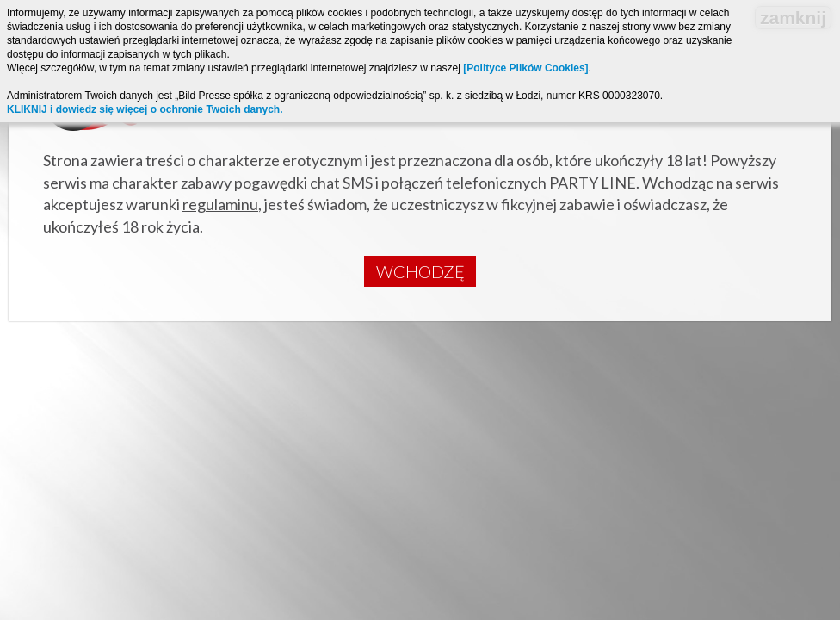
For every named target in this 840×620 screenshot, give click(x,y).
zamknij (793, 18)
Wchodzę (420, 271)
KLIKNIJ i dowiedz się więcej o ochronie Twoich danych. (145, 109)
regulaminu (220, 204)
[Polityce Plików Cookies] (525, 68)
